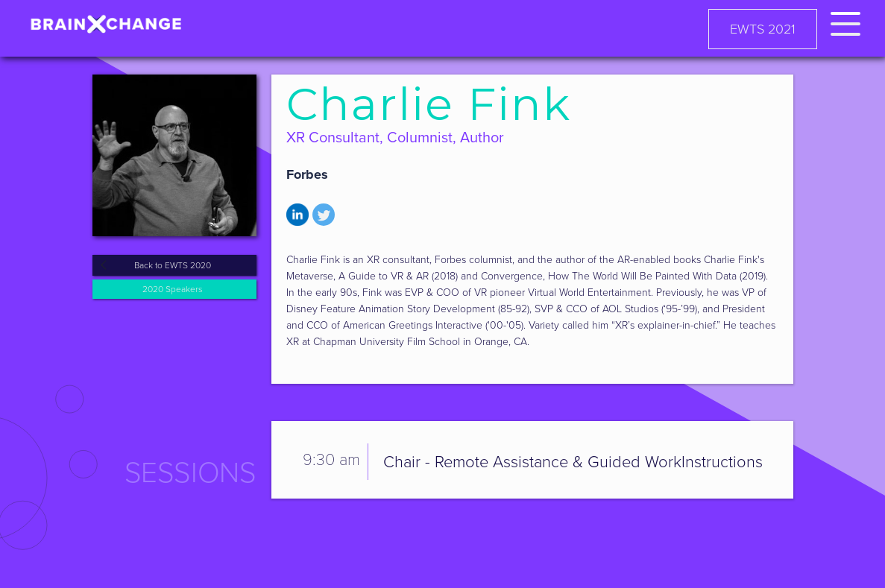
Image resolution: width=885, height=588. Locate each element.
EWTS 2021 (763, 29)
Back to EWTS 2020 (173, 265)
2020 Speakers (173, 289)
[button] (845, 21)
